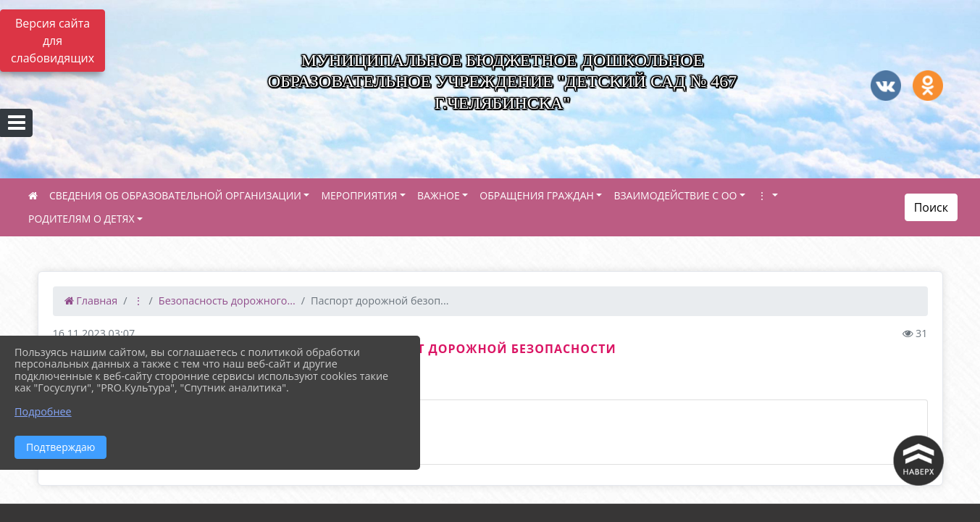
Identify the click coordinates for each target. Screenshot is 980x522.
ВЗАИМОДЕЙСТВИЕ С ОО (675, 195)
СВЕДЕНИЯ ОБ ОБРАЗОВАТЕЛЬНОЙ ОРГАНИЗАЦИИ (175, 195)
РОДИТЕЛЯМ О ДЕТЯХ (81, 219)
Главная (91, 301)
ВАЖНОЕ (439, 195)
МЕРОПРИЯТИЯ (359, 195)
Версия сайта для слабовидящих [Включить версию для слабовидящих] (53, 41)
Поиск (931, 207)
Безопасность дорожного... (227, 301)
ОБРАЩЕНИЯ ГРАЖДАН (537, 195)
